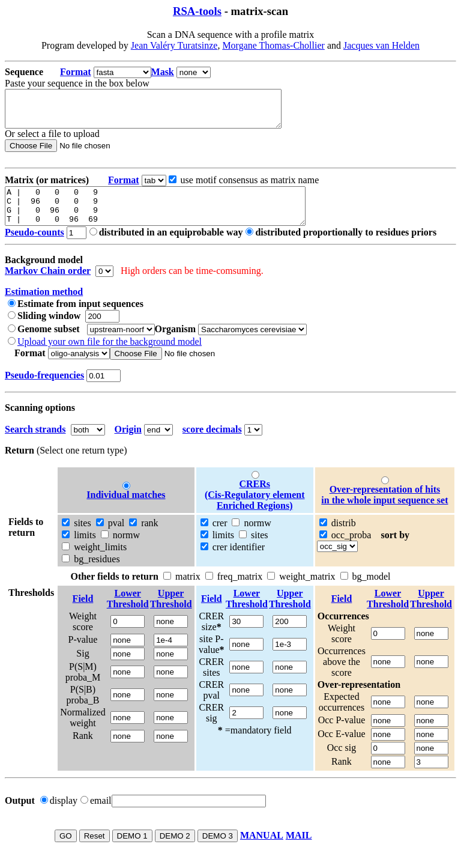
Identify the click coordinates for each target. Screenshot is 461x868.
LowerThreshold (128, 613)
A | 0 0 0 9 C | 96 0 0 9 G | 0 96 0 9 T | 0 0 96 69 (173, 217)
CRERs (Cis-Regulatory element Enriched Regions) (255, 509)
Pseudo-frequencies (44, 390)
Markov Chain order (48, 285)
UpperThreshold (171, 613)
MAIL (299, 850)
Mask (163, 72)
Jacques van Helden (381, 45)
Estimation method (44, 306)
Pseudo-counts (35, 247)
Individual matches (126, 509)
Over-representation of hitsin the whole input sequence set (384, 509)
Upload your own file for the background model (110, 356)
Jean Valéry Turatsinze (174, 45)
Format (76, 72)
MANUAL (262, 850)
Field (83, 613)
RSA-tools (197, 11)
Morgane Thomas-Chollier (273, 45)
